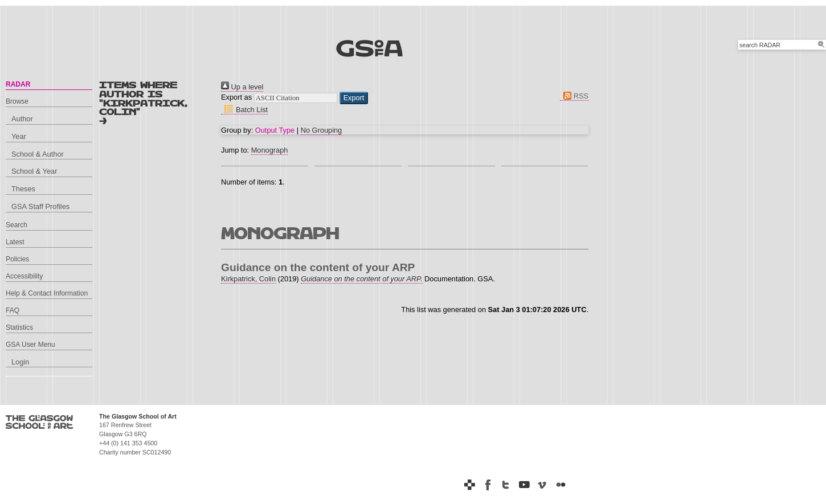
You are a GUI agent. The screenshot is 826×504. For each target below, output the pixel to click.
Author (22, 119)
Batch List (244, 110)
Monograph (270, 150)
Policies (17, 259)
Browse (17, 101)
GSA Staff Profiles (40, 206)
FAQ (13, 310)
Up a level (242, 87)
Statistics (19, 327)
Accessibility (24, 276)
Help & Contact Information (47, 293)
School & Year (34, 171)
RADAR (18, 84)
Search (17, 225)
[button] (354, 98)
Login (20, 362)
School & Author (38, 154)
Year (19, 136)
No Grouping (322, 130)
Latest (15, 242)
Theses (23, 189)
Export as (236, 97)
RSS (574, 96)
